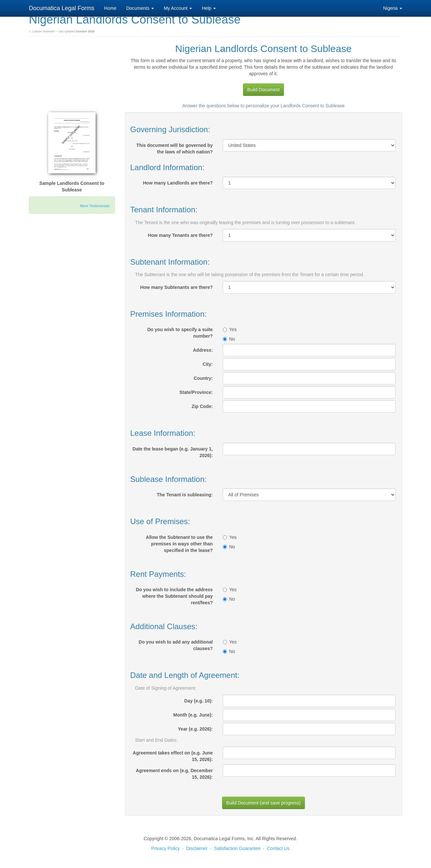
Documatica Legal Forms (62, 8)
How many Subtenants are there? (177, 287)
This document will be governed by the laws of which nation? (174, 149)
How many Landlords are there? (178, 183)
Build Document (263, 90)
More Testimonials (95, 206)
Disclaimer (197, 848)
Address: (203, 350)
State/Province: (196, 392)
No (229, 339)
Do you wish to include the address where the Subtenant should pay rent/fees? (174, 596)
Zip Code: (202, 406)
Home (110, 8)
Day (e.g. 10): (199, 701)
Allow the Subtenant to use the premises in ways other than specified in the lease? (179, 544)
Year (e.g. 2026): (195, 729)
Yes (230, 329)
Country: (203, 378)
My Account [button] (178, 8)
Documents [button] (140, 8)
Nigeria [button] (393, 8)
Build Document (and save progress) (263, 803)
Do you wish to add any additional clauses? (176, 645)
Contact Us (278, 848)
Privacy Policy (166, 848)
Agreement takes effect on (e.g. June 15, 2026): (173, 756)
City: (208, 364)
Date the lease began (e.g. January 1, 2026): (173, 452)
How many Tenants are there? (180, 235)
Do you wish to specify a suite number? (180, 333)
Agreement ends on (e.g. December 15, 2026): (174, 774)
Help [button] (209, 8)
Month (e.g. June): (193, 715)
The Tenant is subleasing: (185, 495)
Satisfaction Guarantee (237, 848)
